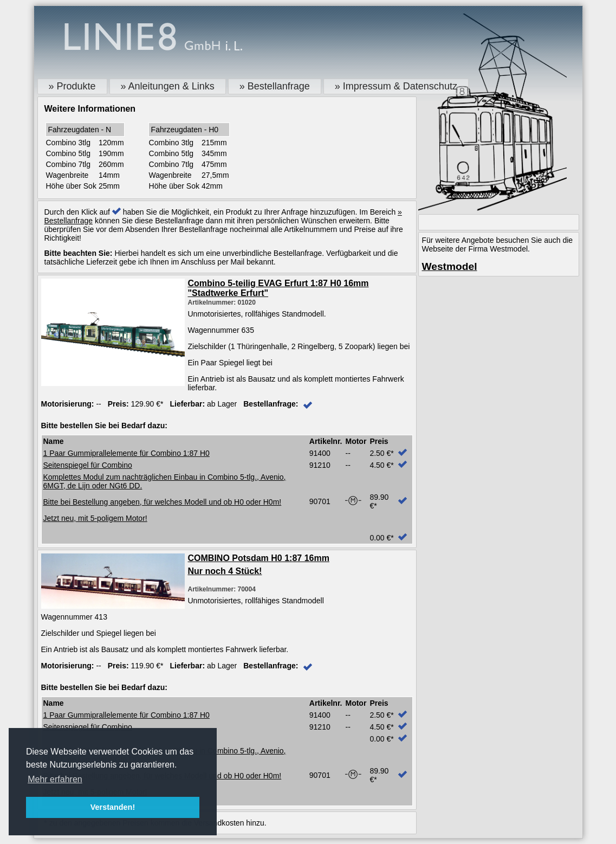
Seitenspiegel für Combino (88, 465)
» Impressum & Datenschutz (396, 86)
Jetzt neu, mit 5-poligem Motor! (95, 518)
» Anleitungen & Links (168, 86)
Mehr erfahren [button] (55, 779)
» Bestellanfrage (275, 86)
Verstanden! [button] (113, 807)
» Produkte (72, 86)
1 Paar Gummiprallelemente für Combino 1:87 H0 (127, 453)
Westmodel (450, 266)
